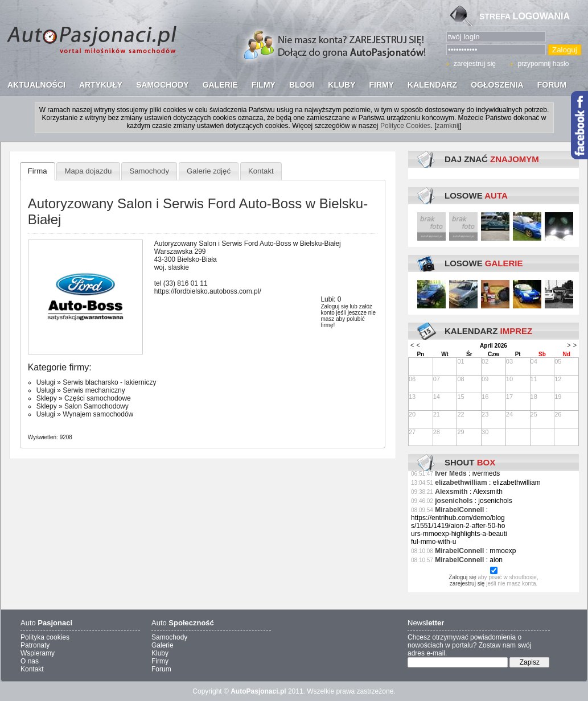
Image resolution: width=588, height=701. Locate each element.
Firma (38, 171)
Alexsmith (451, 492)
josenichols (454, 501)
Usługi (46, 382)
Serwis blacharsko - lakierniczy (109, 382)
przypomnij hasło (543, 64)
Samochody (149, 171)
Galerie (163, 645)
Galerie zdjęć (209, 171)
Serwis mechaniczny (94, 390)
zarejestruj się (475, 64)
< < (415, 345)
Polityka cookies (45, 637)
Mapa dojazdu (89, 171)
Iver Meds (451, 473)
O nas (30, 661)
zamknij (448, 126)
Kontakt (261, 171)
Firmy (160, 661)
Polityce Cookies (406, 126)
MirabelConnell (459, 510)
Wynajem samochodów (98, 414)
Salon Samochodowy (96, 406)
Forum (161, 669)
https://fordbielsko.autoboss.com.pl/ (208, 291)
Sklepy (47, 398)
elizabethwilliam (461, 483)
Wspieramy (38, 653)
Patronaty (35, 645)
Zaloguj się (334, 306)
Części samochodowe (98, 398)
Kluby (160, 653)
